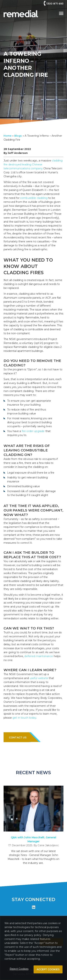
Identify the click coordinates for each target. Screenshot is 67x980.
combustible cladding (34, 198)
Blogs (18, 136)
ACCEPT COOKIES (48, 969)
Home (8, 136)
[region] (33, 948)
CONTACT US (19, 737)
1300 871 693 (55, 4)
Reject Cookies (19, 969)
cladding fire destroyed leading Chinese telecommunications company (33, 165)
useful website (39, 678)
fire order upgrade (33, 431)
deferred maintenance (39, 656)
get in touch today (24, 718)
